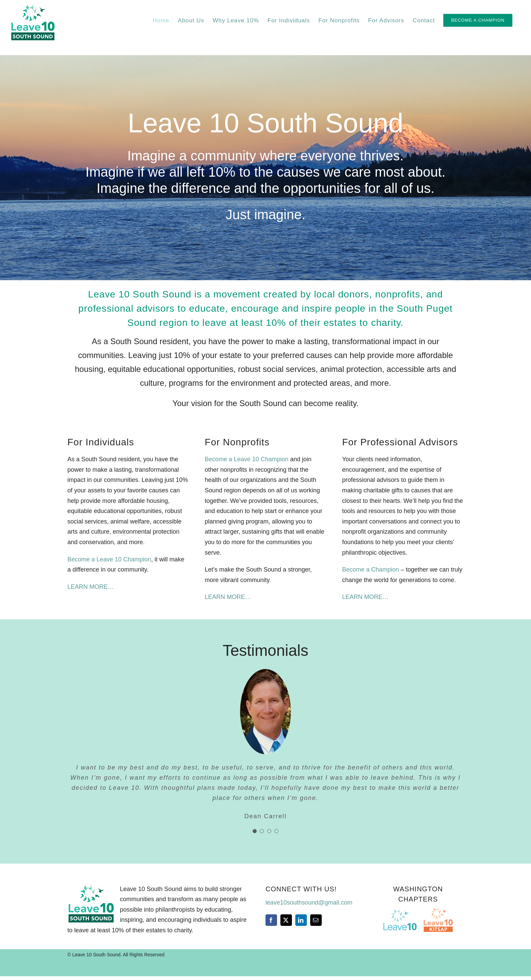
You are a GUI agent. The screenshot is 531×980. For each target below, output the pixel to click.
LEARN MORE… (91, 587)
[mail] (316, 920)
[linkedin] (301, 920)
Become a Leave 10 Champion (109, 559)
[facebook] (271, 920)
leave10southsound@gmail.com (309, 903)
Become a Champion (370, 570)
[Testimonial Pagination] (255, 831)
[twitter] (286, 920)
